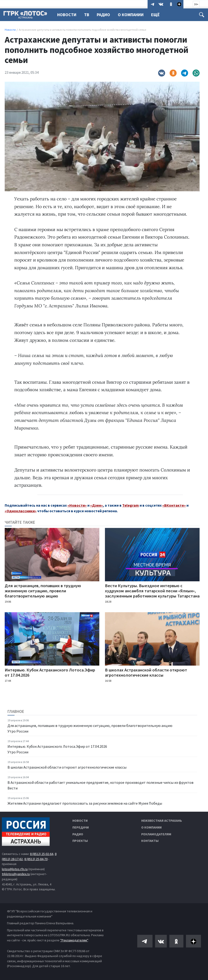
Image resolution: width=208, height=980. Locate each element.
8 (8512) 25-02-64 (42, 854)
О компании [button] (133, 15)
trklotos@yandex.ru (16, 874)
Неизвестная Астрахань (162, 821)
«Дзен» (97, 505)
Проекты (80, 841)
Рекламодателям (156, 834)
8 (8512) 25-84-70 (36, 859)
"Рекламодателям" (74, 940)
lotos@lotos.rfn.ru (15, 869)
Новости (67, 15)
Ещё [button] (158, 15)
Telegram (131, 505)
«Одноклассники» (21, 511)
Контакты (150, 841)
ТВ (87, 15)
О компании (151, 827)
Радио (105, 15)
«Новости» (77, 505)
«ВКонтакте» (174, 505)
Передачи (81, 827)
